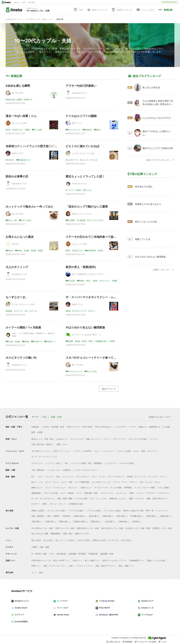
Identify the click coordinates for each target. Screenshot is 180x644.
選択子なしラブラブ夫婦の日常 (158, 148)
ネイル (136, 451)
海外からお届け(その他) (133, 511)
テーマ (35, 417)
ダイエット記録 (124, 451)
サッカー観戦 (116, 488)
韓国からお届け (38, 511)
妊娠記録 (35, 427)
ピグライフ (19, 615)
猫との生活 (36, 540)
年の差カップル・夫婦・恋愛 (138, 528)
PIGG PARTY (104, 608)
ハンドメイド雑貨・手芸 (81, 463)
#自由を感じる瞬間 (18, 86)
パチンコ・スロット (57, 504)
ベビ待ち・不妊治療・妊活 (53, 427)
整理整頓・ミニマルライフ (105, 463)
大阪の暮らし (37, 522)
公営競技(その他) (76, 504)
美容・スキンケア (149, 451)
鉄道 (132, 493)
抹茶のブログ (17, 153)
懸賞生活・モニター (118, 498)
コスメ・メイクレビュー (104, 451)
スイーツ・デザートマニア (115, 439)
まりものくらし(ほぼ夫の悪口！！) (86, 335)
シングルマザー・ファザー (125, 427)
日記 (45, 417)
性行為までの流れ (144, 187)
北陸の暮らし (152, 516)
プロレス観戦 (163, 488)
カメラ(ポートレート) (101, 482)
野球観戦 (128, 488)
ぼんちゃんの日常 (19, 123)
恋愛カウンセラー (82, 534)
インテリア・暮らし (54, 463)
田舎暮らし (137, 522)
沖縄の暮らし (124, 522)
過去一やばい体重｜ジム (21, 116)
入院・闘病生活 (38, 470)
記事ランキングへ (164, 270)
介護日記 (67, 470)
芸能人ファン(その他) (156, 560)
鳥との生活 (126, 540)
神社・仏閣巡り (54, 516)
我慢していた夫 (143, 239)
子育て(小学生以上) (103, 427)
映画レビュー (37, 488)
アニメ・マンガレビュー (56, 488)
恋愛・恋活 (68, 534)
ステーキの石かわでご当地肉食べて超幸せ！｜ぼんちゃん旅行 (105, 237)
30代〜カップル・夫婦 (65, 528)
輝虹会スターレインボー (82, 214)
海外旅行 (67, 516)
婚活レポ (143, 427)
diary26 (15, 244)
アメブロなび (146, 615)
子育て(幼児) (87, 427)
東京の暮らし (122, 516)
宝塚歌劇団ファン (137, 560)
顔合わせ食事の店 (17, 176)
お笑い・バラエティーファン (81, 566)
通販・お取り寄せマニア (157, 498)
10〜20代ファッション (41, 451)
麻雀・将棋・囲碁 (65, 498)
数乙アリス (77, 123)
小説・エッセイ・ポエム (150, 482)
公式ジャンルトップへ (162, 417)
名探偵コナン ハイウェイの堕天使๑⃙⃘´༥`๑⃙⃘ (34, 146)
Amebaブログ (147, 601)
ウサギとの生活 (83, 540)
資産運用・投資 (107, 554)
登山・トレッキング (65, 477)
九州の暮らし (110, 522)
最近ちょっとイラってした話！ (85, 176)
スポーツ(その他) (51, 493)
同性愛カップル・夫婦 (162, 528)
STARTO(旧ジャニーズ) (41, 560)
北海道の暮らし (80, 516)
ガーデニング (37, 463)
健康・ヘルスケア (137, 498)
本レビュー (73, 488)
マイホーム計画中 (127, 463)
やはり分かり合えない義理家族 (85, 327)
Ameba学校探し (21, 622)
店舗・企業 (56, 417)
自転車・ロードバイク (136, 477)
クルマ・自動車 (67, 493)
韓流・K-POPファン (62, 560)
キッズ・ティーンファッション (45, 457)
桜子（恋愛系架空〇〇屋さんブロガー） (89, 274)
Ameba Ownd (20, 608)
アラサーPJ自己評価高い (81, 86)
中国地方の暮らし (81, 522)
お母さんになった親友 (20, 237)
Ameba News (62, 615)
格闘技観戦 (36, 493)
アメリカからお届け (112, 511)
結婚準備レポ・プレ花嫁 (159, 427)
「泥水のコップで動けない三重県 (87, 206)
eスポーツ (36, 504)
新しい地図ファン (92, 560)
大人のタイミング (17, 267)
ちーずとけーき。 (17, 297)
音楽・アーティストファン (55, 566)
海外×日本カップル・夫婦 (112, 528)
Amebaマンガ (147, 608)
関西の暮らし (65, 522)
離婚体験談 (56, 534)
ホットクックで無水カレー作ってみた (30, 206)
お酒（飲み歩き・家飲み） (43, 444)
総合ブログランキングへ (160, 160)
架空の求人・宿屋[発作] (81, 267)
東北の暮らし (95, 516)
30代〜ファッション (62, 451)
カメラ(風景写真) (82, 482)
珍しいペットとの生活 (65, 540)
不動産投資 (93, 554)
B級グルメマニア (93, 439)
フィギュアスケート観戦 (145, 488)
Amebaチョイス (21, 601)
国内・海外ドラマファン (106, 566)
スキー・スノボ (98, 477)
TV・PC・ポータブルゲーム (43, 498)
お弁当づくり (62, 439)
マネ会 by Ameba (106, 601)
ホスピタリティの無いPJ (21, 358)
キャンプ (50, 477)
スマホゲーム (163, 493)
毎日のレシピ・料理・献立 (43, 439)
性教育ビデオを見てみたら (148, 204)
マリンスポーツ (82, 477)
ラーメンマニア (77, 439)
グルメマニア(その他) (137, 439)
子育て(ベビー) (73, 427)
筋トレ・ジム (37, 482)
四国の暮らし (96, 522)
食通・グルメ (62, 444)
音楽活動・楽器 (91, 493)
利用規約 (127, 642)
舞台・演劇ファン (126, 566)
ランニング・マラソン (158, 477)
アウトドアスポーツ (116, 477)
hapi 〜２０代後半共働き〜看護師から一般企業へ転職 (34, 335)
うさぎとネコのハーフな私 (83, 153)
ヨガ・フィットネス (98, 498)
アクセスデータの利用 (145, 642)
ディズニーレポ (101, 488)
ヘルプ (162, 642)
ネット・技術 (37, 573)
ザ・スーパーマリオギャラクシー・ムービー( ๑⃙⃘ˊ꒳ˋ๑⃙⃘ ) (102, 297)
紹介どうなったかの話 (146, 222)
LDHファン (77, 560)
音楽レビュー (86, 488)
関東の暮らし (108, 516)
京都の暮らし (51, 522)
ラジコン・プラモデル (146, 493)
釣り (33, 477)
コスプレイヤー (107, 493)
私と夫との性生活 (151, 87)
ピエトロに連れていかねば (82, 146)
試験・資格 (44, 547)
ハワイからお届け (94, 511)
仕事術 (34, 547)
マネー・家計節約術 (58, 554)
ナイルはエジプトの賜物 (81, 116)
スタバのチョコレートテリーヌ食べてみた (92, 358)
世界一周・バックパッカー (157, 511)
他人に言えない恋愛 (40, 534)
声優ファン (36, 566)
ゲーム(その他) (81, 498)
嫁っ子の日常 (17, 93)
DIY (66, 463)
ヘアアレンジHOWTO (82, 451)
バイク (79, 493)
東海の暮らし (166, 516)
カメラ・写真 (67, 482)
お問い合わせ (113, 642)
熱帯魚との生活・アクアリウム (106, 540)
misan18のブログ (79, 184)
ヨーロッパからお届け (57, 511)
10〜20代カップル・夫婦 (43, 40)
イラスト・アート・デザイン (125, 482)
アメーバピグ (62, 608)
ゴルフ (41, 477)
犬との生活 (48, 540)
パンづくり (154, 439)
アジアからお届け (76, 511)
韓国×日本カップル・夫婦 (88, 528)
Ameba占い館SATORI (108, 615)
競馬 (45, 504)
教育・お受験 (37, 432)
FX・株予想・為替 (39, 554)
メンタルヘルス (54, 470)
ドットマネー (62, 601)
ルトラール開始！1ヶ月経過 (23, 327)
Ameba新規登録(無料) (169, 2)
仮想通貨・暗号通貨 (77, 554)
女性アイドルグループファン (115, 560)
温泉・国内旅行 (38, 516)
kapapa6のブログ (79, 93)
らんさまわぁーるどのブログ (157, 118)
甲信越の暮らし (137, 516)
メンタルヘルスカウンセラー (85, 470)
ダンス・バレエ (52, 482)
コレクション (122, 493)
